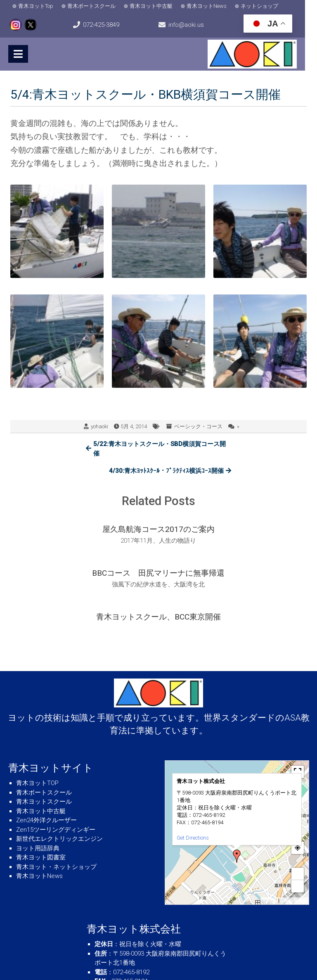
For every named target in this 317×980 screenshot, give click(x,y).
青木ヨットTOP (37, 722)
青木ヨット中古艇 (151, 6)
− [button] (298, 825)
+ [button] (298, 813)
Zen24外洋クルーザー (46, 759)
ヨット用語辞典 (38, 787)
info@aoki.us (194, 25)
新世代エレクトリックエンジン (59, 778)
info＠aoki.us (137, 929)
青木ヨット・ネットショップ (56, 805)
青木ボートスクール (91, 6)
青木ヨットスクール (44, 740)
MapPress (270, 840)
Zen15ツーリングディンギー (56, 768)
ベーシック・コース (198, 426)
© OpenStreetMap (294, 840)
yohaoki (99, 426)
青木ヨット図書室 (41, 796)
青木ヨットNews (207, 6)
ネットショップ (259, 6)
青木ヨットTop (36, 6)
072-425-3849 (105, 25)
